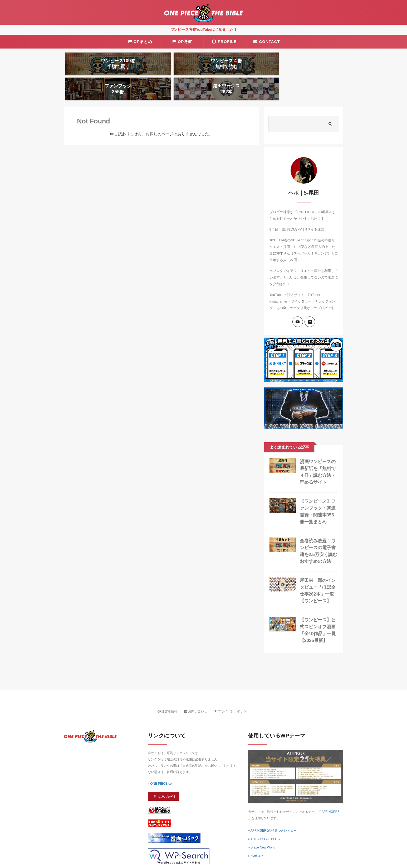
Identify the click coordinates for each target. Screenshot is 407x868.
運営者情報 (167, 690)
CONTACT (267, 42)
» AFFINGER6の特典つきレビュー (273, 809)
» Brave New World (262, 826)
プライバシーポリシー (232, 690)
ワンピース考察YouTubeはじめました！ (204, 30)
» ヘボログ (256, 835)
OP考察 (182, 42)
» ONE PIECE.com (161, 762)
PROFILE (224, 42)
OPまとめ (140, 42)
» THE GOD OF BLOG (264, 818)
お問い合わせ (196, 690)
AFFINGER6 (330, 790)
